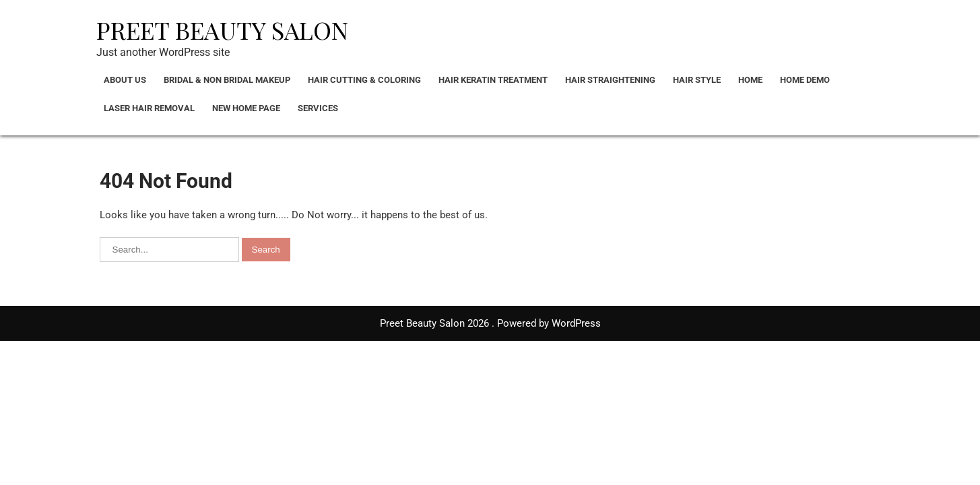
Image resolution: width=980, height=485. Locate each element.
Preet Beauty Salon (222, 30)
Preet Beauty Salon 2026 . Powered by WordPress (490, 323)
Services (318, 108)
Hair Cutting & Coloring (364, 80)
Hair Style (697, 80)
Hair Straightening (610, 80)
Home (750, 80)
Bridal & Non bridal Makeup (227, 80)
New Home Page (246, 108)
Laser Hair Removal (149, 108)
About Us (125, 80)
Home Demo (805, 80)
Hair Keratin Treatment (493, 80)
